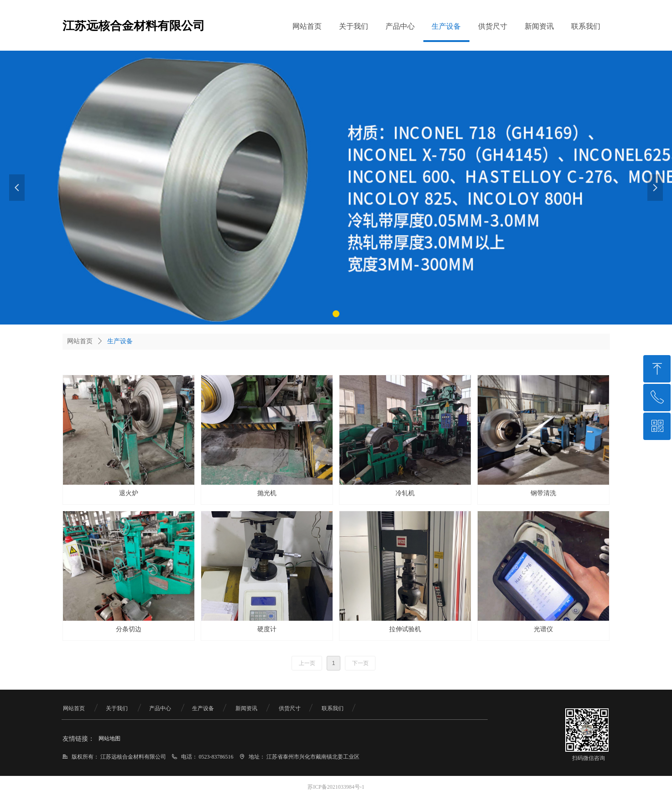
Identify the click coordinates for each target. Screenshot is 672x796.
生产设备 (120, 341)
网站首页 (80, 341)
